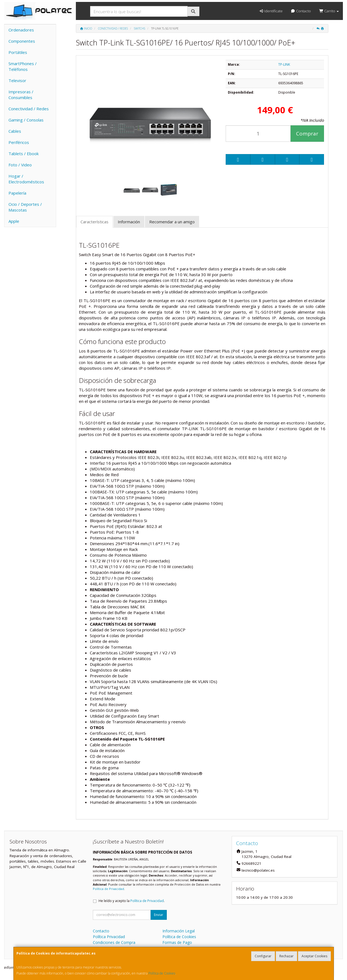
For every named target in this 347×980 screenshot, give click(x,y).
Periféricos (19, 142)
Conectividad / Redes (29, 109)
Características (94, 222)
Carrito (329, 11)
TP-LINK (284, 64)
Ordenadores (21, 30)
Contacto (301, 11)
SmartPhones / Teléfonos (23, 66)
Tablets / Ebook (24, 154)
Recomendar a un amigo (172, 222)
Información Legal (179, 931)
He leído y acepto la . (132, 901)
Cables (15, 131)
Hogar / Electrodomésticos (26, 179)
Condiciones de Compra (114, 942)
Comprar (307, 134)
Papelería (17, 193)
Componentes (22, 41)
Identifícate (271, 11)
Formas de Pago (177, 942)
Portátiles (18, 52)
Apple (14, 221)
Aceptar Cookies (314, 956)
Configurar (263, 956)
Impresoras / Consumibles (21, 95)
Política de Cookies (162, 973)
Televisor (17, 80)
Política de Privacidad (108, 889)
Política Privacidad (109, 937)
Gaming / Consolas (26, 120)
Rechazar (286, 956)
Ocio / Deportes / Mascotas (25, 207)
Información (129, 222)
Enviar (159, 915)
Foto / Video (20, 165)
